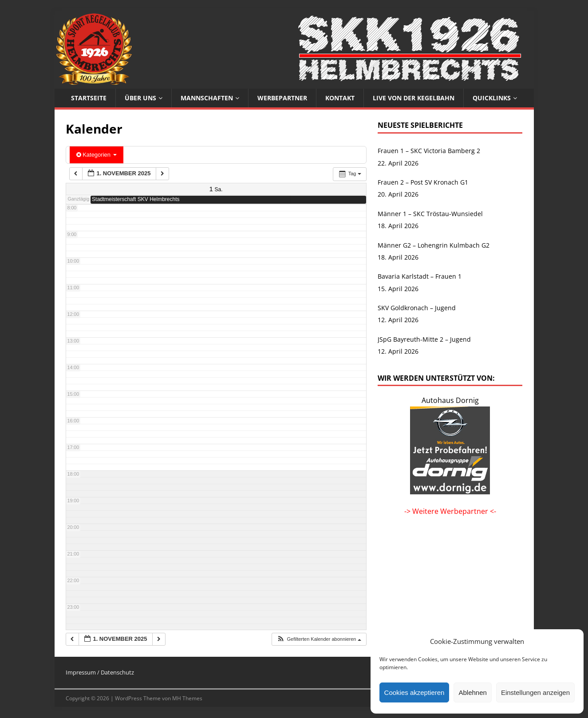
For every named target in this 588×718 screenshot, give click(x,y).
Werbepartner (282, 98)
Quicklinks (492, 98)
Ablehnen (472, 692)
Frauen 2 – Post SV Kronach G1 (423, 182)
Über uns (140, 98)
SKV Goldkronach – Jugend (417, 308)
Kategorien (97, 155)
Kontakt (340, 98)
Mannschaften (207, 98)
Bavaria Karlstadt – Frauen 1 (420, 276)
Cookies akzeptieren (414, 692)
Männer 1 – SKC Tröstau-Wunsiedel (430, 214)
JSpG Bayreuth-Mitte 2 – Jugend (424, 339)
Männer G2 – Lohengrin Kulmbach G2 (434, 245)
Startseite (89, 98)
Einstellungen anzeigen (535, 692)
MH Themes (187, 698)
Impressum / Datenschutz (100, 672)
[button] (319, 639)
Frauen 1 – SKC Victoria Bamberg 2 (429, 151)
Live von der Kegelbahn (414, 98)
